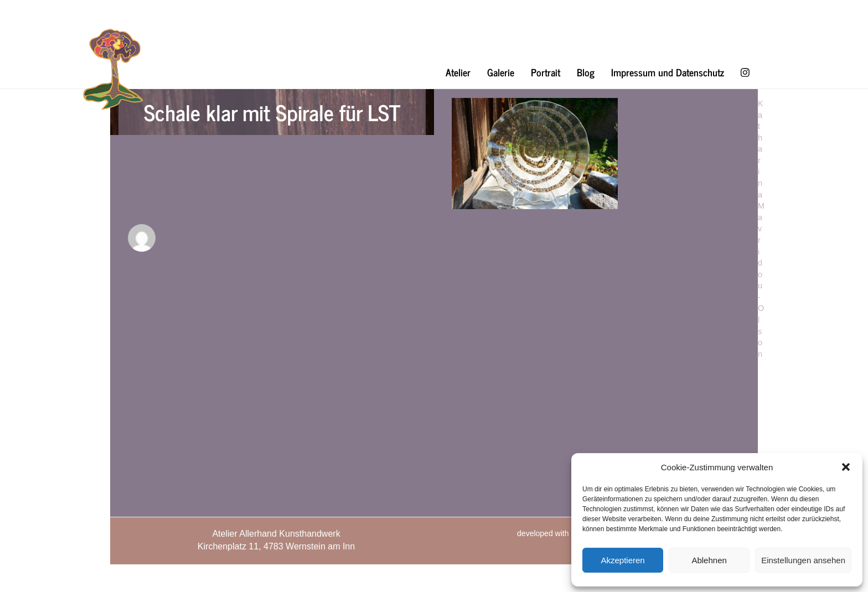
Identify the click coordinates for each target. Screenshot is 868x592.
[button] (846, 467)
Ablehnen (709, 560)
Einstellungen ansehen (803, 560)
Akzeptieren (622, 560)
